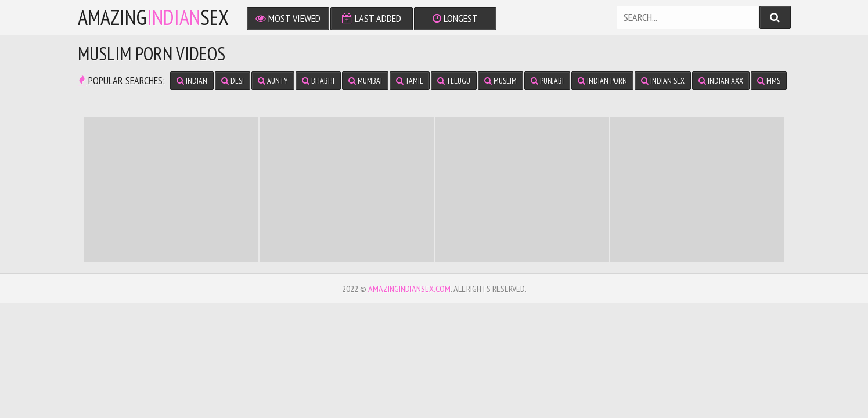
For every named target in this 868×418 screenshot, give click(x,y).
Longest (455, 18)
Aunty (273, 81)
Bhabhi (318, 81)
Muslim (500, 81)
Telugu (454, 81)
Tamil (410, 81)
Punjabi (547, 81)
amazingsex (153, 17)
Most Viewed (288, 18)
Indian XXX (721, 81)
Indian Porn (602, 81)
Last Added (372, 18)
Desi (233, 81)
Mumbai (365, 81)
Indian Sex (663, 81)
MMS (769, 81)
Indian (192, 81)
